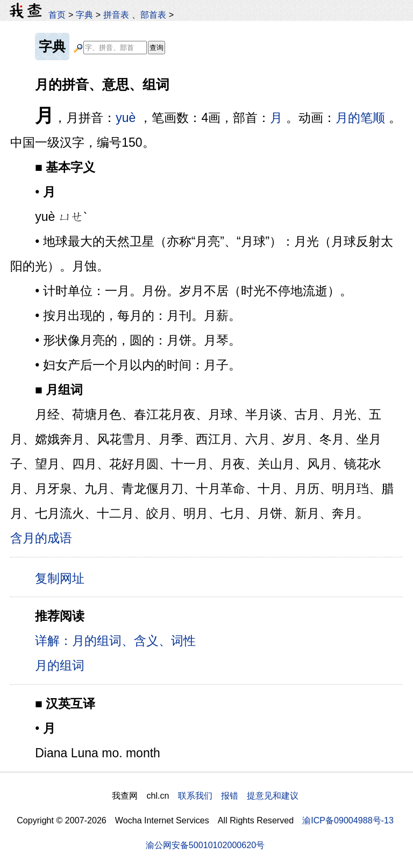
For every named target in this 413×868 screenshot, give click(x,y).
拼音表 (116, 15)
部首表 (153, 15)
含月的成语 (41, 538)
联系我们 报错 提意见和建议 (238, 795)
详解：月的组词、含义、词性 (115, 641)
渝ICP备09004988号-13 (348, 820)
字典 (84, 15)
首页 (57, 15)
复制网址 (63, 578)
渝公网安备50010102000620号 (205, 845)
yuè (126, 118)
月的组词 (60, 665)
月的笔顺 (360, 118)
